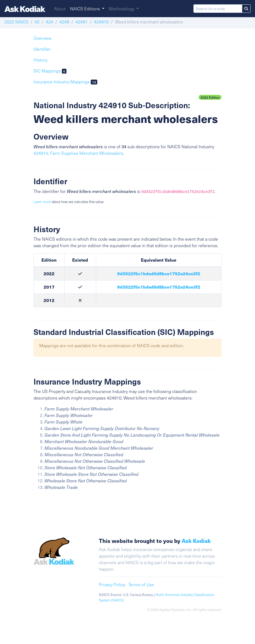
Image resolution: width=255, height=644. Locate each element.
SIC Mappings (50, 71)
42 (37, 22)
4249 (64, 22)
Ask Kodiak (196, 541)
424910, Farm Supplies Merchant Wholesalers (78, 153)
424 (49, 22)
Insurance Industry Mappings (65, 82)
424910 (101, 22)
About (60, 9)
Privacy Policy (112, 584)
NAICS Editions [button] (86, 9)
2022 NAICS (16, 22)
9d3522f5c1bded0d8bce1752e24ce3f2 (159, 273)
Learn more (42, 202)
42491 (82, 22)
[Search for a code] (218, 9)
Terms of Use (141, 584)
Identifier (42, 49)
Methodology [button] (122, 9)
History (40, 60)
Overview (42, 38)
